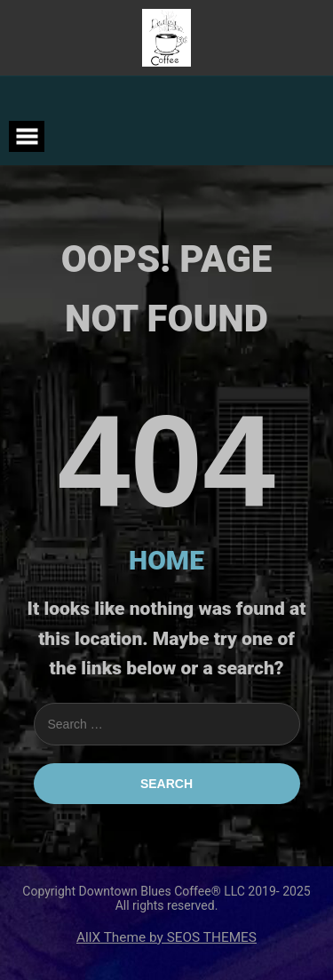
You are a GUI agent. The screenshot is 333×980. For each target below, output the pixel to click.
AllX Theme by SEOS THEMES (166, 937)
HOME (166, 560)
